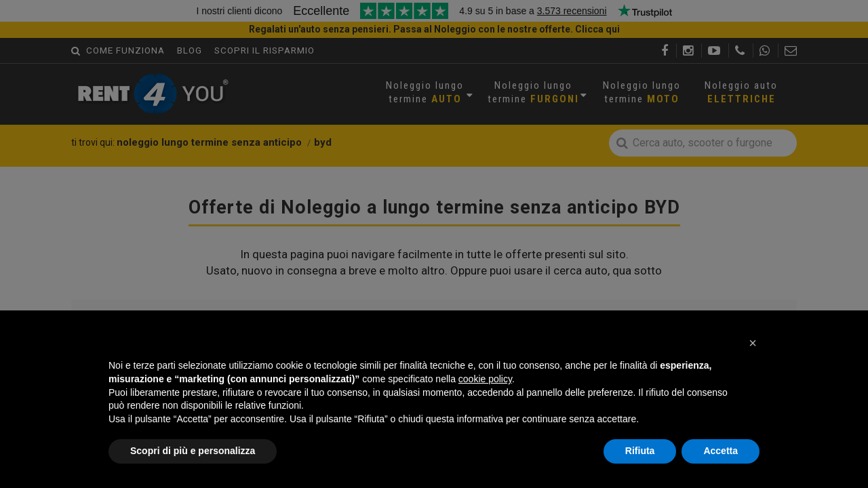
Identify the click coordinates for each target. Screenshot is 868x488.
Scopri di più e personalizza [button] (193, 451)
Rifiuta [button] (640, 451)
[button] (753, 343)
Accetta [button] (721, 451)
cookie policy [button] (485, 379)
